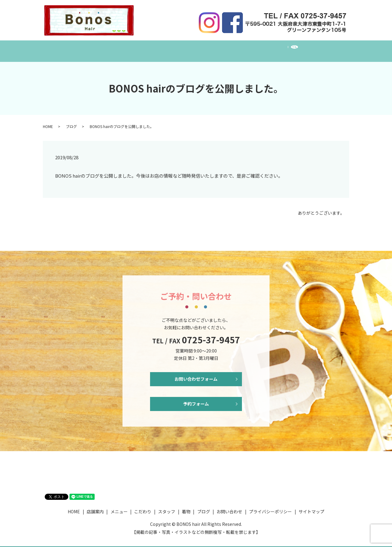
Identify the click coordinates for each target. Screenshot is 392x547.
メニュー (144, 48)
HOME (87, 48)
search (315, 48)
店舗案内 (114, 48)
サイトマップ (311, 509)
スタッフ (204, 48)
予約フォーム (196, 400)
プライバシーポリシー (270, 509)
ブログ (254, 48)
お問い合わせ (286, 48)
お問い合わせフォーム (196, 374)
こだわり (174, 48)
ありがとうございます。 (321, 207)
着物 (230, 48)
